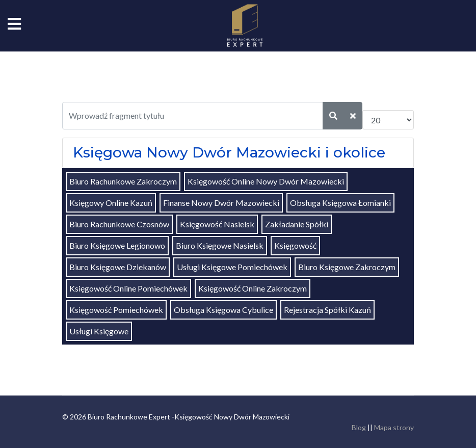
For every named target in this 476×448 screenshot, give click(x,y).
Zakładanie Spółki (297, 224)
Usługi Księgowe (99, 331)
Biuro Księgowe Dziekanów (118, 267)
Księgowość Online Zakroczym (253, 288)
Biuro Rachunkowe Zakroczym (123, 181)
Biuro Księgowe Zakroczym (347, 267)
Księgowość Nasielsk (217, 224)
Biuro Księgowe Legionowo (117, 245)
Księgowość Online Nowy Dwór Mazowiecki (266, 181)
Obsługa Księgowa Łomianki (340, 203)
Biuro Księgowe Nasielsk (220, 245)
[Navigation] (14, 25)
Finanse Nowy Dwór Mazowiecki (221, 203)
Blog (359, 427)
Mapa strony (394, 427)
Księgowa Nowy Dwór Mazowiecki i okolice (229, 152)
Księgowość (295, 245)
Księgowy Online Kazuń (111, 203)
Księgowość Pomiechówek (116, 310)
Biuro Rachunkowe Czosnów (119, 224)
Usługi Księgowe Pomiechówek (232, 267)
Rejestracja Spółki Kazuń (327, 310)
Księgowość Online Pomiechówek (128, 288)
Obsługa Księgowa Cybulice (223, 310)
